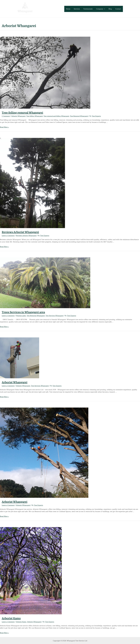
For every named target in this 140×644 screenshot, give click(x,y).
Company (101, 9)
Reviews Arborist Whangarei (20, 232)
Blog (111, 9)
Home (70, 9)
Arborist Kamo (11, 618)
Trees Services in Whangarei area (23, 312)
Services (78, 9)
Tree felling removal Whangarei (22, 113)
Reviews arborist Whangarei (27, 236)
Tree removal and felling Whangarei (58, 116)
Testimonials (89, 9)
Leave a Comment (8, 236)
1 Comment (6, 116)
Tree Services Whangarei (56, 316)
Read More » (5, 127)
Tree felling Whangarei (35, 116)
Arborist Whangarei (19, 116)
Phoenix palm (22, 316)
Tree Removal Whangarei (81, 116)
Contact (118, 9)
